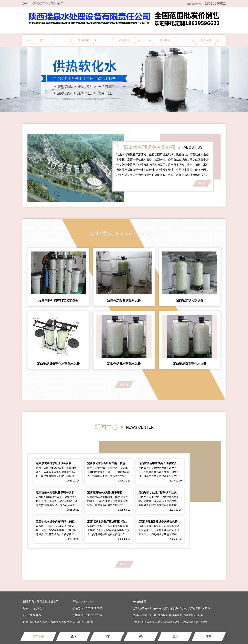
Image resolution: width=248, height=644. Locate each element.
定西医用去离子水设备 (144, 615)
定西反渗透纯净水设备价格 (147, 608)
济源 (73, 636)
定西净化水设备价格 (143, 622)
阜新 (141, 636)
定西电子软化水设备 (199, 608)
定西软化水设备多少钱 (175, 608)
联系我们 (205, 40)
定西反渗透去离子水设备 (194, 622)
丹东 (107, 636)
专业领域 (83, 40)
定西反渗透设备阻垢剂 (170, 615)
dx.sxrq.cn (87, 602)
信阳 (175, 636)
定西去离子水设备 (193, 615)
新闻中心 (124, 40)
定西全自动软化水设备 (168, 622)
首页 (43, 40)
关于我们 (165, 40)
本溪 (209, 636)
